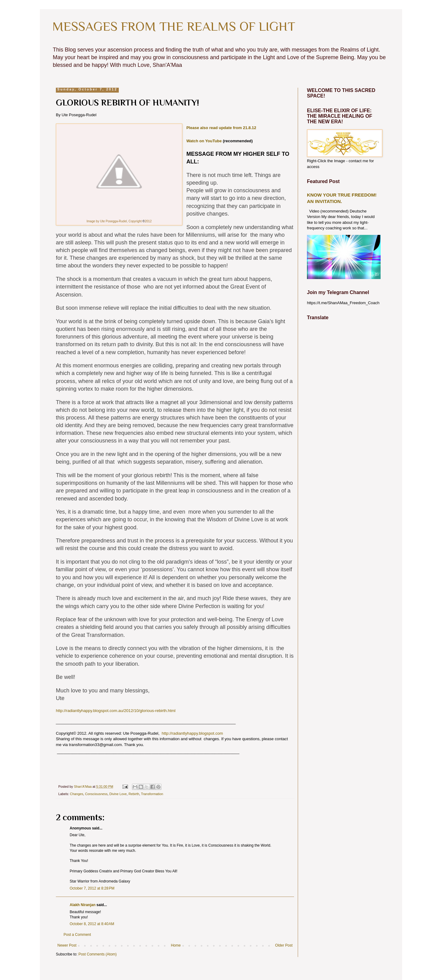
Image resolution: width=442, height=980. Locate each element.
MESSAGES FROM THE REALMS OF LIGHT (174, 26)
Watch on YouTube (205, 141)
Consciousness (96, 794)
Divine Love (118, 794)
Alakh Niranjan (83, 905)
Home (176, 945)
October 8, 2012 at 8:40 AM (92, 924)
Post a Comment (77, 935)
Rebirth (134, 794)
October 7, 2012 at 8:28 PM (92, 888)
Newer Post (67, 945)
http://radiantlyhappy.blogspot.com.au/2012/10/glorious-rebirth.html (116, 711)
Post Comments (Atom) (97, 954)
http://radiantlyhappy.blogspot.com (192, 733)
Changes (77, 794)
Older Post (284, 945)
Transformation (152, 794)
